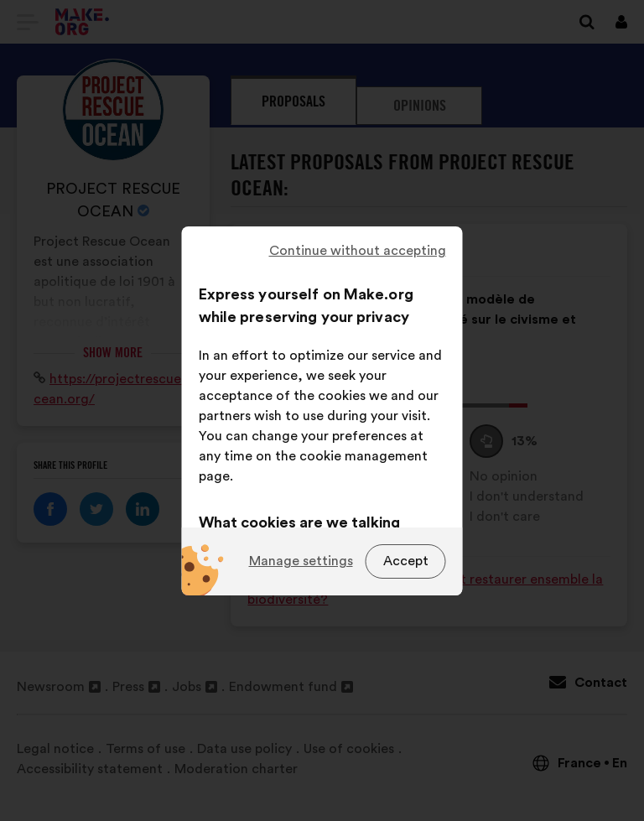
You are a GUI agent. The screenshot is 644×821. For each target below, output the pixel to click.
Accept (406, 561)
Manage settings (301, 561)
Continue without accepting (358, 251)
